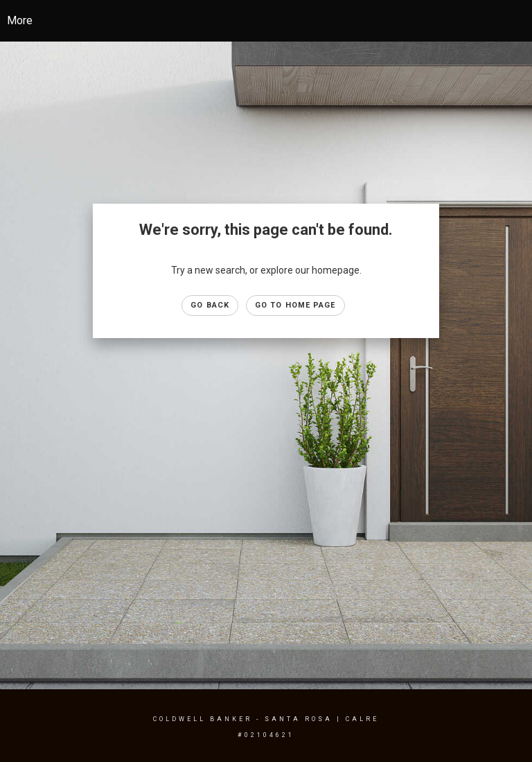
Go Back (210, 305)
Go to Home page (295, 305)
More (20, 20)
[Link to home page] (266, 21)
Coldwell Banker (203, 719)
